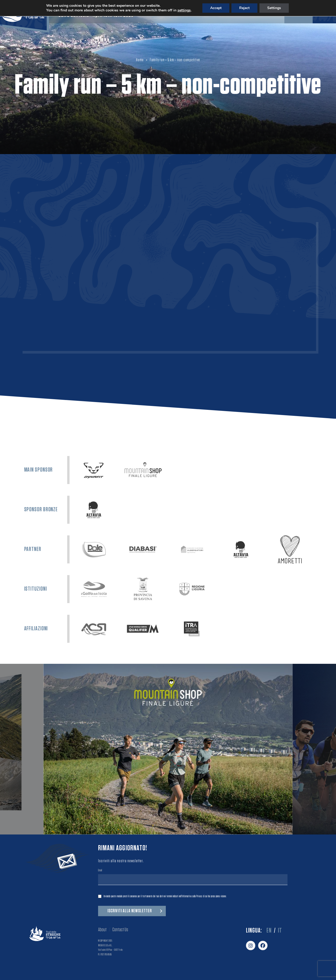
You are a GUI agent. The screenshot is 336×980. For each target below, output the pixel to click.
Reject (244, 8)
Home (140, 60)
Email (100, 871)
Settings (274, 8)
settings (184, 10)
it (280, 931)
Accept (216, 8)
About (102, 930)
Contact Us (120, 930)
